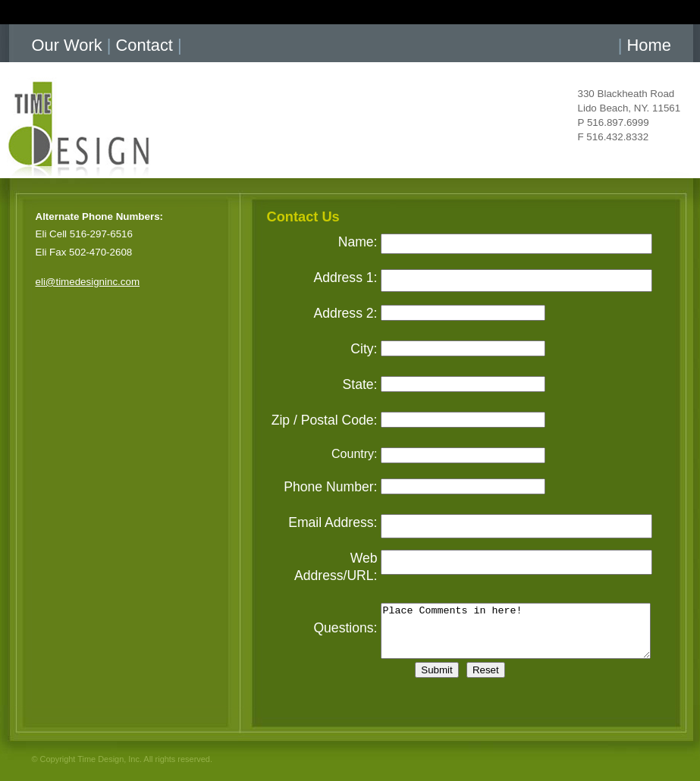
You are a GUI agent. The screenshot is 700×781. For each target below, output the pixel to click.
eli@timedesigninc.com (88, 282)
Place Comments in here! (516, 631)
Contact (144, 45)
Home (648, 45)
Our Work (67, 45)
